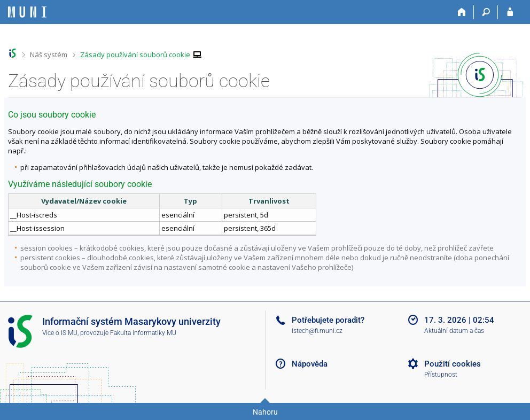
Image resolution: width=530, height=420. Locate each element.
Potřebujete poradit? (328, 320)
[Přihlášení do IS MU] (510, 12)
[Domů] (462, 12)
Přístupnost (441, 375)
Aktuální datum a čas (454, 331)
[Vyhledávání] (486, 12)
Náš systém (49, 55)
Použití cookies (453, 364)
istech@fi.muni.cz (317, 331)
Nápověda (310, 364)
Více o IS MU (60, 333)
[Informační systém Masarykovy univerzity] (27, 12)
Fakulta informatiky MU (143, 333)
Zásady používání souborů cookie (135, 55)
